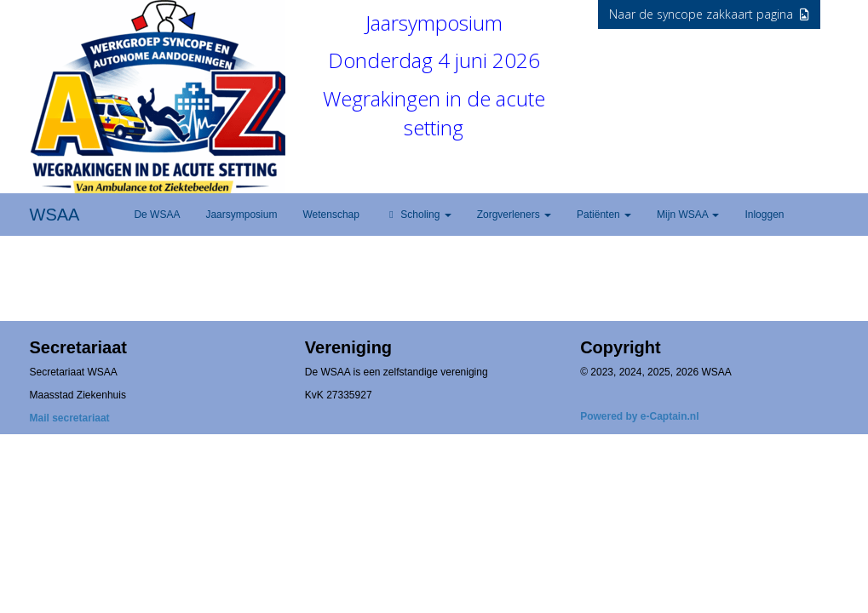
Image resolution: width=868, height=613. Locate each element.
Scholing (418, 215)
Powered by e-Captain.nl (639, 416)
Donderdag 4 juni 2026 (434, 60)
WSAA (55, 215)
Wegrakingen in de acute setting (434, 113)
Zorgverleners (514, 215)
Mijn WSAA (688, 215)
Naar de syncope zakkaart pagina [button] (709, 14)
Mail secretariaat (70, 418)
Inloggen (764, 215)
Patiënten (604, 215)
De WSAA (157, 215)
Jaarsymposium (434, 23)
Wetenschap (331, 215)
